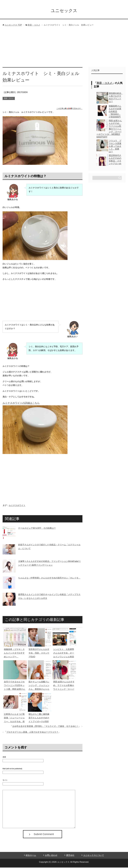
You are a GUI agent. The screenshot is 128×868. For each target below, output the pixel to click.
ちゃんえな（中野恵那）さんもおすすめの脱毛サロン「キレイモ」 (49, 578)
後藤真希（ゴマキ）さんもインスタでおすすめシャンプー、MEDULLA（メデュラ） (14, 657)
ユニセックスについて (94, 856)
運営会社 (70, 856)
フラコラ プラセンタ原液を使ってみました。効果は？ (115, 147)
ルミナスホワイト (17, 506)
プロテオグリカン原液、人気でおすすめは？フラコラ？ (32, 733)
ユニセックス (64, 11)
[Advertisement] (64, 48)
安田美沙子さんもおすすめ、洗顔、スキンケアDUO (39, 654)
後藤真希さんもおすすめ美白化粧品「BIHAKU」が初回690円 (115, 112)
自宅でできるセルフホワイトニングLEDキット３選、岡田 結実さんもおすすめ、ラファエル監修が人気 (15, 690)
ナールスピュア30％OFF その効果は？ (37, 529)
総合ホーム (31, 856)
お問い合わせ (51, 856)
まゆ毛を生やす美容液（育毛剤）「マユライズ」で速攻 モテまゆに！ (45, 727)
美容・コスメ (9, 99)
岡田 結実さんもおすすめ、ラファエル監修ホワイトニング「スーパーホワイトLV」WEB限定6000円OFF (64, 690)
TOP (13, 25)
